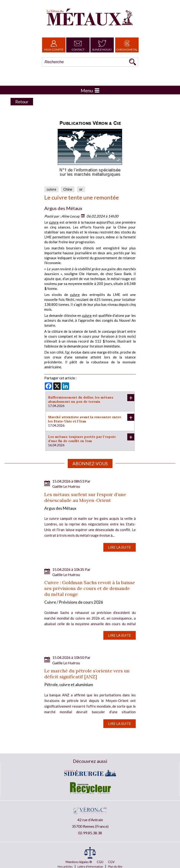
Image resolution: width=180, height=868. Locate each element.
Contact (78, 45)
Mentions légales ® (79, 862)
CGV (111, 862)
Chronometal (127, 45)
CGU (100, 862)
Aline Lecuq (70, 216)
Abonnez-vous (90, 464)
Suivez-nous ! (102, 45)
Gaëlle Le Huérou (66, 486)
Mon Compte (54, 45)
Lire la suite (120, 547)
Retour (22, 102)
